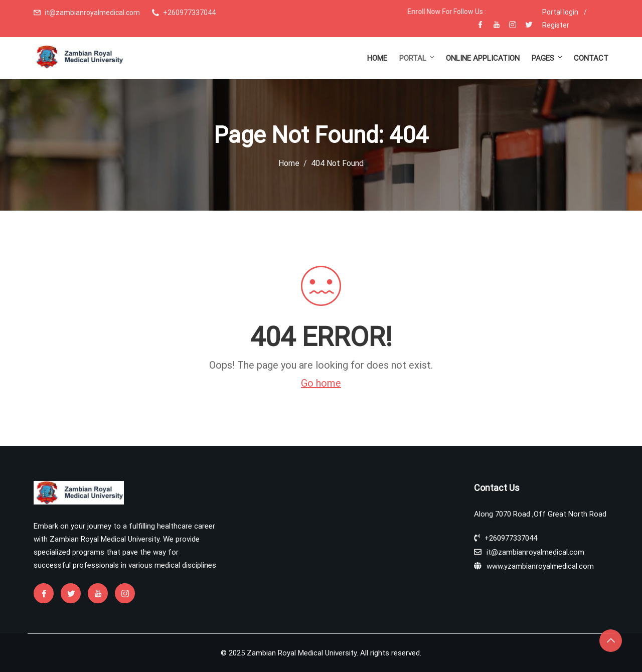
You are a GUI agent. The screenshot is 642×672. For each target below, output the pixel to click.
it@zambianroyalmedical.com (92, 13)
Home (377, 58)
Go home (321, 383)
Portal (418, 58)
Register (556, 25)
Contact (591, 58)
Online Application (483, 58)
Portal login (560, 12)
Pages (548, 58)
